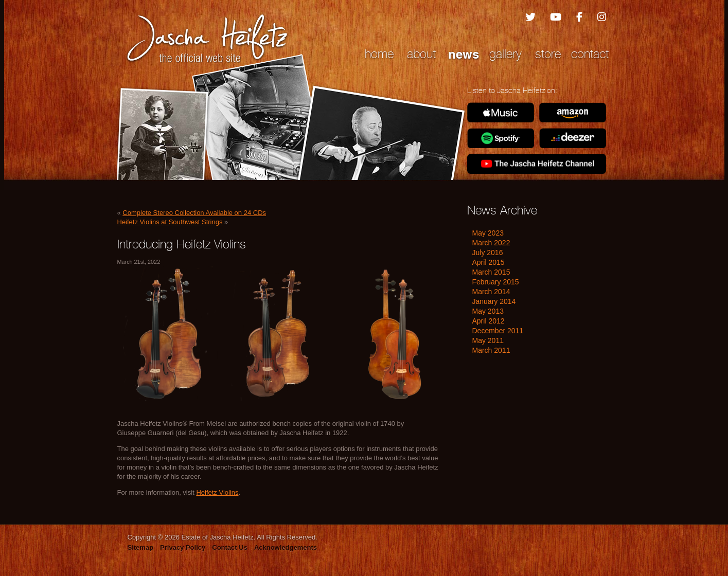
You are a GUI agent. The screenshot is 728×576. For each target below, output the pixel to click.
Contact (590, 54)
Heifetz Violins (217, 492)
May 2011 (488, 340)
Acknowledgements (286, 547)
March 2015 (491, 272)
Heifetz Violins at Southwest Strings (170, 222)
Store (548, 54)
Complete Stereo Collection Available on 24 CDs (194, 213)
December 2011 (498, 331)
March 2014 (491, 292)
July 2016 (488, 253)
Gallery (505, 54)
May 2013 (488, 311)
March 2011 (491, 350)
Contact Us (230, 547)
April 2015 (489, 262)
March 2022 (491, 243)
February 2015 (496, 282)
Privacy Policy (183, 547)
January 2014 (494, 301)
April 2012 (489, 321)
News (464, 54)
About (421, 54)
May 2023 (488, 233)
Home (379, 54)
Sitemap (141, 547)
